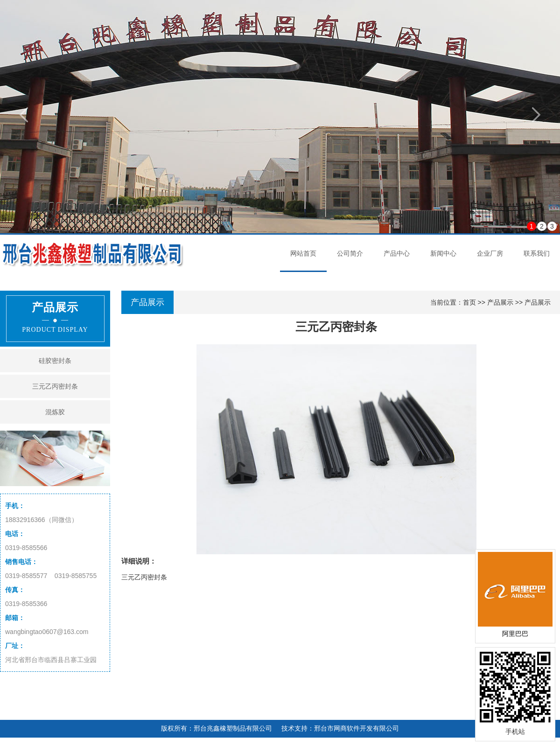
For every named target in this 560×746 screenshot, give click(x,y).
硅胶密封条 (55, 361)
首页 (469, 302)
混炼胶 (55, 412)
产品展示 (500, 302)
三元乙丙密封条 (55, 386)
